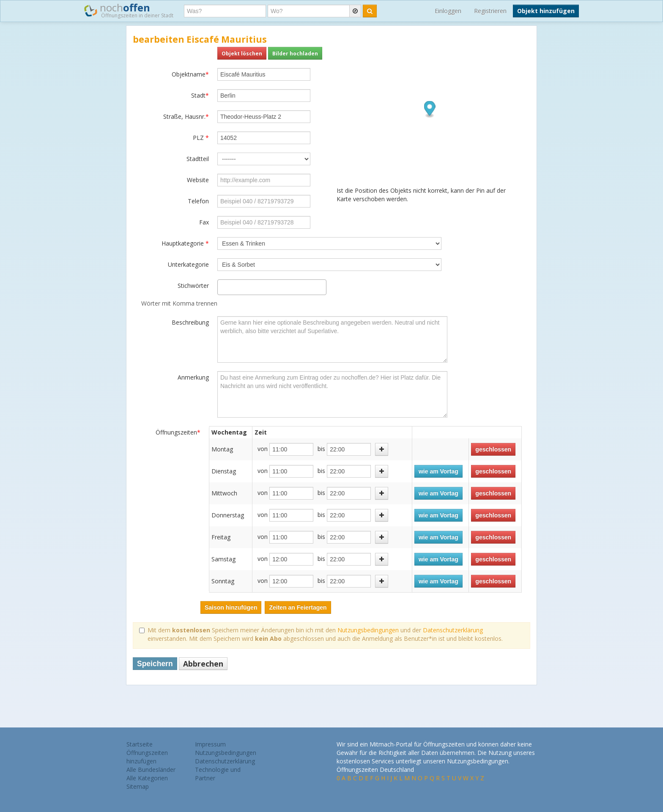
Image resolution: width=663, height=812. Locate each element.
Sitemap (138, 786)
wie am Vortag (438, 471)
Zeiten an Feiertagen (298, 607)
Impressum (210, 744)
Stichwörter (193, 286)
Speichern (155, 664)
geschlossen (493, 449)
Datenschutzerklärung (453, 630)
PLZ (201, 138)
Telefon (198, 201)
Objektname (190, 74)
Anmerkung (193, 377)
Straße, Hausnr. (186, 116)
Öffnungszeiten (178, 432)
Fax (204, 222)
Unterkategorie (188, 264)
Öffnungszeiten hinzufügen (147, 757)
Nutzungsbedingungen (368, 630)
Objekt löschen (242, 53)
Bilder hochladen (295, 53)
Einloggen (448, 11)
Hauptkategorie (185, 243)
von (263, 449)
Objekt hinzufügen (546, 11)
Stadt (200, 95)
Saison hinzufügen (231, 607)
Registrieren (490, 11)
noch (129, 10)
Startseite (140, 744)
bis (321, 449)
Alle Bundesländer (151, 770)
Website (198, 180)
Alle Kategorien (147, 778)
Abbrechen (203, 664)
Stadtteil (198, 159)
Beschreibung (190, 322)
